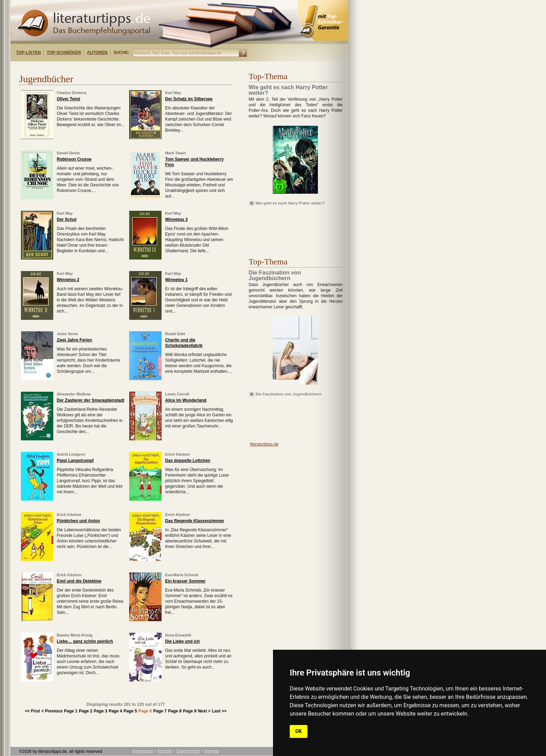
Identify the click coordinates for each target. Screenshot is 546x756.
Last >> (219, 711)
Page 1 (71, 711)
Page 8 (175, 711)
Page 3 (100, 711)
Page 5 (130, 711)
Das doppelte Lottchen (188, 461)
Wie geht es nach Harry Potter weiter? (290, 203)
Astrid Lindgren (71, 454)
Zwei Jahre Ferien (74, 340)
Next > (204, 711)
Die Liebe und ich (182, 641)
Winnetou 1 (176, 280)
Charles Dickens (72, 93)
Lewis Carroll (177, 394)
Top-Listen (28, 53)
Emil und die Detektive (79, 581)
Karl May (173, 93)
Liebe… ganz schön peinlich (85, 641)
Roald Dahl (175, 334)
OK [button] (299, 731)
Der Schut (67, 219)
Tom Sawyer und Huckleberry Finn (194, 162)
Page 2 (86, 711)
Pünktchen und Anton (78, 521)
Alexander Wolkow (74, 394)
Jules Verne (67, 334)
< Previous (52, 711)
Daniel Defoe (68, 153)
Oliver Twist (68, 99)
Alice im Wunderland (186, 400)
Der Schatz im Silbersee (189, 99)
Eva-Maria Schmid (182, 575)
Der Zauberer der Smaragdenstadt (91, 400)
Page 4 (115, 711)
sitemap (212, 751)
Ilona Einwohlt (178, 635)
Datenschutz (188, 751)
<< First (32, 711)
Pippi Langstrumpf (75, 461)
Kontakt (165, 751)
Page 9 (190, 711)
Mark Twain (175, 153)
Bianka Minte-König (75, 635)
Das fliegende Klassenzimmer (194, 521)
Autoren (97, 53)
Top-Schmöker (64, 53)
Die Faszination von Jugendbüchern (288, 394)
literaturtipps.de (264, 444)
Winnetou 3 (176, 219)
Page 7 (160, 711)
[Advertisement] (100, 67)
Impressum (143, 751)
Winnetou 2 (68, 280)
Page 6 (145, 711)
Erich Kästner (178, 454)
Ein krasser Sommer (185, 581)
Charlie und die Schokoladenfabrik (184, 343)
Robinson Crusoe (74, 159)
